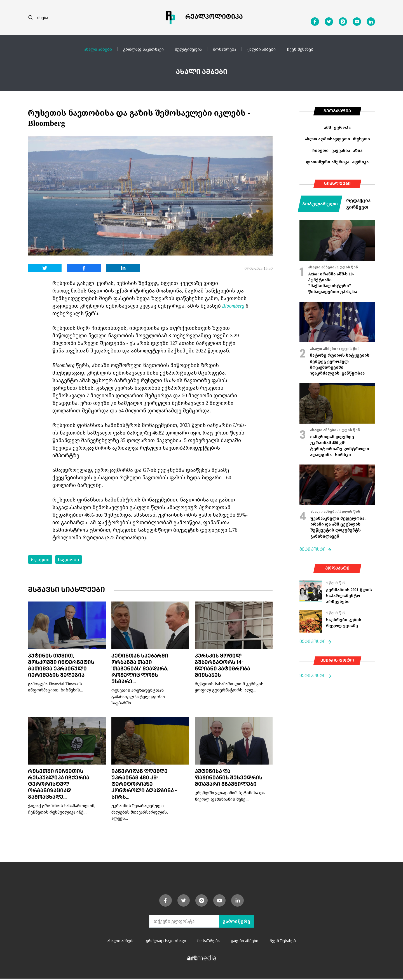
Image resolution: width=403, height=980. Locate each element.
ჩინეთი (320, 150)
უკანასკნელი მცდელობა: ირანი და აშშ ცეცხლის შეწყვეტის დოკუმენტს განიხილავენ (338, 527)
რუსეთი (40, 559)
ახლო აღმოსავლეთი (327, 139)
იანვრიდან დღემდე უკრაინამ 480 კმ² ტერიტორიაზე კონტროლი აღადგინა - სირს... (144, 786)
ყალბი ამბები (262, 49)
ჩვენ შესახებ (300, 49)
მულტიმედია (188, 49)
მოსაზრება (225, 49)
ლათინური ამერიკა (328, 162)
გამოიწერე (236, 923)
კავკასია (341, 150)
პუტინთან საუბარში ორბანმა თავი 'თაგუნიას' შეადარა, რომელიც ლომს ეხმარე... (140, 670)
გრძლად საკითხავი (143, 49)
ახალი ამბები (98, 49)
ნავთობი (69, 559)
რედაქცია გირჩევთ (358, 204)
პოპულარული (320, 204)
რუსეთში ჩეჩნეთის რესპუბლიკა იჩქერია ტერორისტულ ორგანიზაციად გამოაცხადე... (59, 786)
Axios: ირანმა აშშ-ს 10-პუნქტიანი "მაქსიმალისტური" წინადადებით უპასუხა (333, 283)
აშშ (327, 127)
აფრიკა (360, 162)
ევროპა (342, 127)
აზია (358, 150)
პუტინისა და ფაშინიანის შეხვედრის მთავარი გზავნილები (229, 779)
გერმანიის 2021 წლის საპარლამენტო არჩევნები (349, 596)
